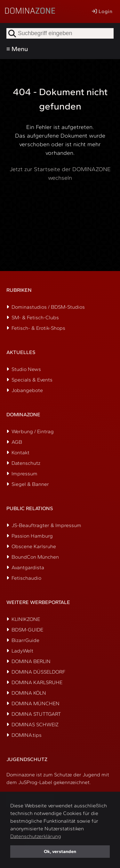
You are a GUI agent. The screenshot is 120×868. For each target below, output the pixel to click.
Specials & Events (32, 380)
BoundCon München (35, 557)
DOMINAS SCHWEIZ (35, 725)
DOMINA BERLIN (31, 661)
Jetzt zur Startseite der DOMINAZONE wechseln (60, 174)
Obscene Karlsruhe (34, 546)
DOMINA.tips (27, 735)
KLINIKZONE (26, 619)
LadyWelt (22, 651)
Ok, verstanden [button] (60, 851)
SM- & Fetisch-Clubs (35, 317)
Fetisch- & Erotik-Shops (38, 328)
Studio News (26, 369)
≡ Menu (17, 49)
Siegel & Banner (30, 484)
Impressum (24, 474)
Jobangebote (27, 390)
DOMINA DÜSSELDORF (38, 672)
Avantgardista (28, 567)
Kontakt (20, 453)
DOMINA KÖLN (29, 693)
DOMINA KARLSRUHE (37, 682)
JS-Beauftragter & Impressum (46, 525)
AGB (17, 442)
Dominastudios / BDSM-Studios (48, 307)
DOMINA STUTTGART (36, 714)
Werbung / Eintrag (33, 431)
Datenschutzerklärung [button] (36, 836)
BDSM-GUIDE (27, 630)
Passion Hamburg (32, 536)
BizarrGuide (25, 640)
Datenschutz (26, 463)
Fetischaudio (26, 578)
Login (102, 11)
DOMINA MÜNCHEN (36, 703)
